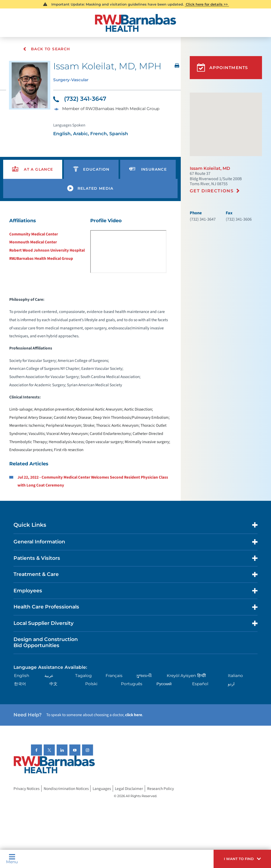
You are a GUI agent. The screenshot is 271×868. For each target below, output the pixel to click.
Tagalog (83, 676)
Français (114, 676)
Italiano (235, 676)
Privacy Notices (26, 789)
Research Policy (161, 789)
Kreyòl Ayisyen (181, 676)
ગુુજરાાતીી (144, 676)
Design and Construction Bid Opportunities (46, 642)
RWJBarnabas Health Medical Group (41, 258)
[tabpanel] (90, 353)
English (22, 676)
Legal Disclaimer (129, 789)
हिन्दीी (202, 676)
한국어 (20, 684)
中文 (53, 684)
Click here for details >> (207, 4)
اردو (231, 684)
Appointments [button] (223, 68)
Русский (164, 684)
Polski (91, 684)
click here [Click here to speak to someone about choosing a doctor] (134, 715)
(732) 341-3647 (80, 99)
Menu (12, 859)
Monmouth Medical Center (33, 242)
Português (132, 684)
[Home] (135, 23)
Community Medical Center (34, 234)
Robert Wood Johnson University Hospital (47, 250)
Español (200, 684)
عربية (49, 676)
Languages (102, 789)
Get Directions (212, 191)
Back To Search (46, 49)
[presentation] (33, 169)
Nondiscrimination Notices (66, 789)
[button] (242, 859)
